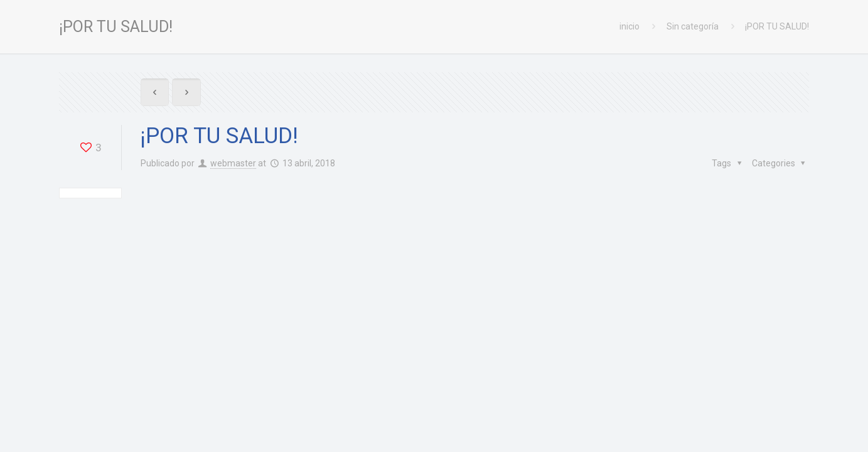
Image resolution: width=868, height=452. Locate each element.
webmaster (233, 163)
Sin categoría (693, 26)
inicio (630, 26)
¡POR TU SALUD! (777, 26)
